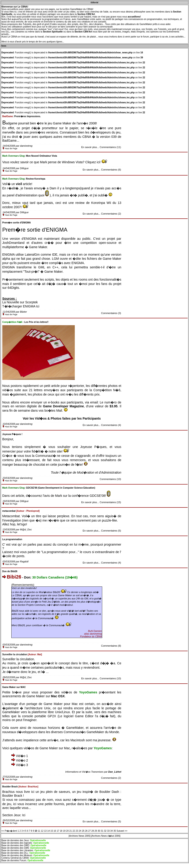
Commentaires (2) (111, 214)
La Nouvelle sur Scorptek (20, 302)
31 (102, 831)
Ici (24, 815)
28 (93, 831)
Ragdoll (24, 561)
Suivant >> (122, 831)
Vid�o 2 (22, 760)
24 (80, 831)
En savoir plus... (90, 147)
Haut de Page (10, 148)
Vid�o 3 (22, 765)
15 (52, 831)
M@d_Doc (26, 529)
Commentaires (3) (111, 313)
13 (45, 831)
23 (77, 831)
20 (67, 831)
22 (74, 831)
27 (89, 831)
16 (55, 831)
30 (99, 831)
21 (71, 831)
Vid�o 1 (22, 756)
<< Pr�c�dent (9, 831)
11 (39, 831)
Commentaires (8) (111, 646)
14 (48, 831)
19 (64, 831)
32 (105, 831)
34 (112, 831)
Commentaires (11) (110, 147)
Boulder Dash (109, 792)
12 (42, 831)
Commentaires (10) (110, 479)
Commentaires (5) (111, 531)
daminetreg (26, 146)
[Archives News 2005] (80, 836)
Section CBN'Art (86, 14)
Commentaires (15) (110, 502)
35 (115, 831)
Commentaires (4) (111, 425)
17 (58, 831)
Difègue (24, 168)
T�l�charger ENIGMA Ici (21, 306)
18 (61, 831)
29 (96, 831)
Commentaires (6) (111, 170)
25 (83, 831)
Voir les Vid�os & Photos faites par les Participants (62, 418)
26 (86, 831)
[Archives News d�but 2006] (106, 836)
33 (108, 831)
